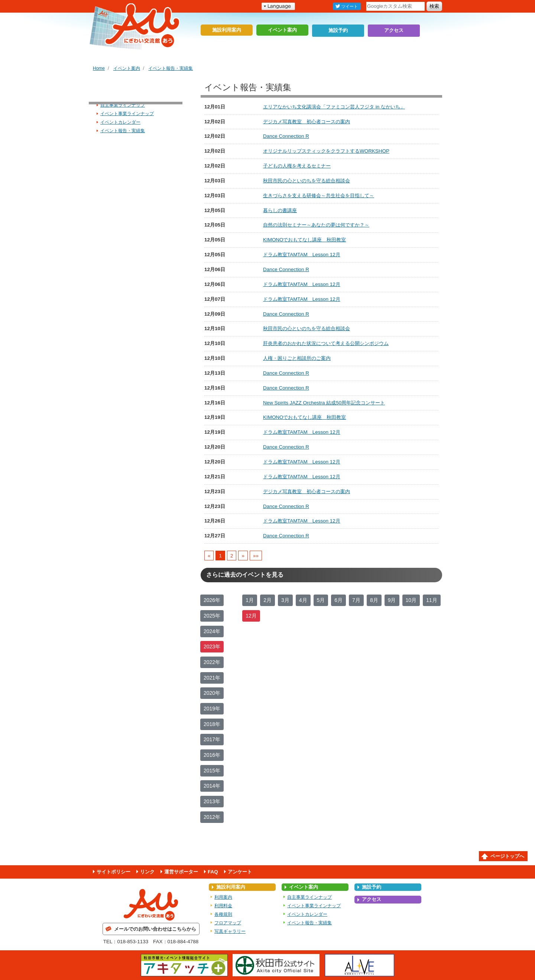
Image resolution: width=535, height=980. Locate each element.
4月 (303, 600)
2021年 (212, 678)
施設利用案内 (227, 30)
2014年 (212, 786)
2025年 (212, 616)
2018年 (212, 724)
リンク (147, 872)
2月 (267, 600)
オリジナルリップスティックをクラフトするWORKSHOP (326, 151)
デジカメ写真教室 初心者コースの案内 (307, 122)
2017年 (212, 739)
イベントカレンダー (120, 122)
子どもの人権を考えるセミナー (297, 166)
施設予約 (338, 30)
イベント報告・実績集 (171, 68)
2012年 (212, 817)
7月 (356, 600)
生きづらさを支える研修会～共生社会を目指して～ (319, 196)
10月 (411, 600)
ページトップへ (507, 856)
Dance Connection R (286, 136)
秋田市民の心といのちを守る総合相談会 (307, 181)
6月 (338, 600)
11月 (432, 600)
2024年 (212, 631)
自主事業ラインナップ (123, 105)
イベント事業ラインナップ (127, 114)
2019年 (212, 709)
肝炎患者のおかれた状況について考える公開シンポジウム (326, 343)
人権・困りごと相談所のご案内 (297, 358)
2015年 (212, 771)
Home (99, 68)
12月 (251, 616)
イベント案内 (282, 30)
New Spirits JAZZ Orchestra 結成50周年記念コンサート (324, 403)
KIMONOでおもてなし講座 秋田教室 (305, 240)
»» (256, 555)
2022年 (212, 662)
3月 (285, 600)
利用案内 (223, 897)
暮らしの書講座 (280, 210)
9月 (392, 600)
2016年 (212, 755)
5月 (321, 600)
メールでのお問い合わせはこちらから (155, 929)
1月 (250, 600)
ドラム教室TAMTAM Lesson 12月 (302, 255)
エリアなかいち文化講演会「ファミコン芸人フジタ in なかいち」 (334, 107)
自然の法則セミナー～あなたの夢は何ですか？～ (316, 225)
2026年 (212, 600)
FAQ (213, 872)
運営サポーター (181, 872)
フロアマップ (228, 923)
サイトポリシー (114, 872)
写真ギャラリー (230, 931)
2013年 (212, 801)
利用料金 (223, 906)
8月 (374, 600)
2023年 (212, 647)
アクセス (394, 30)
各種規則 (223, 914)
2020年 (212, 693)
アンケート (240, 872)
